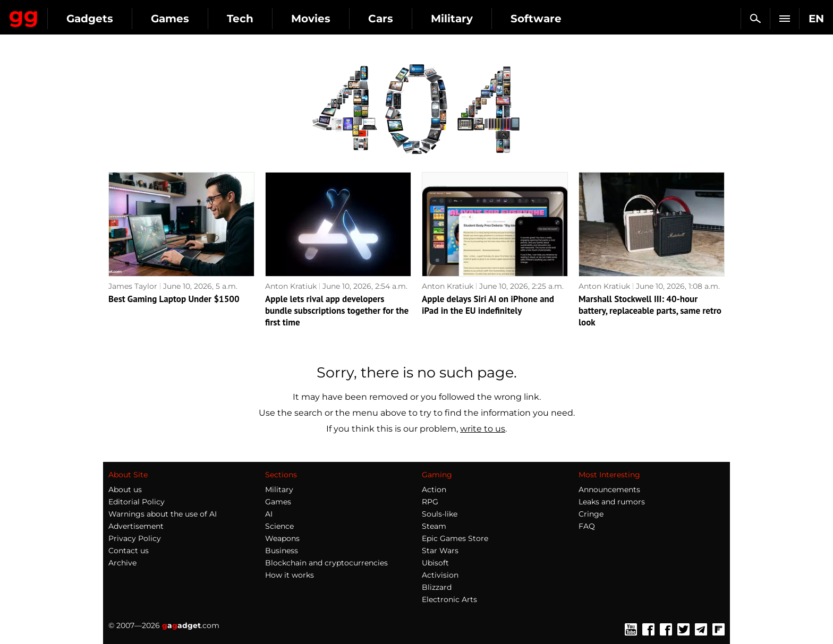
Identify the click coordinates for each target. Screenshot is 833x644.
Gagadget (71, 14)
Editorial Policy (137, 502)
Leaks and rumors (612, 502)
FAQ (587, 526)
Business (282, 551)
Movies (406, 19)
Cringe (591, 514)
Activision (440, 575)
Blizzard (437, 587)
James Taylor (133, 286)
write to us (483, 429)
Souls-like (440, 514)
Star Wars (440, 551)
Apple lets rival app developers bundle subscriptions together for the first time (337, 311)
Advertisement (136, 526)
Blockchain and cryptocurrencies (326, 563)
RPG (430, 502)
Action (434, 490)
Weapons (282, 538)
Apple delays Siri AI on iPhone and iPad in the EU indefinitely (488, 305)
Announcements (609, 490)
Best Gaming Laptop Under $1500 (174, 299)
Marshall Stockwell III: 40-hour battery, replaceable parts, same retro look (650, 311)
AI (269, 514)
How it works (290, 575)
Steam (434, 526)
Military (547, 19)
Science (279, 526)
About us (125, 490)
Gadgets (185, 19)
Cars (476, 19)
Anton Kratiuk (291, 286)
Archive (122, 563)
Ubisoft (435, 563)
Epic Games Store (455, 538)
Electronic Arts (449, 599)
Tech (336, 19)
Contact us (129, 551)
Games (266, 19)
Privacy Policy (135, 538)
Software (632, 19)
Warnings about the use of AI (163, 514)
